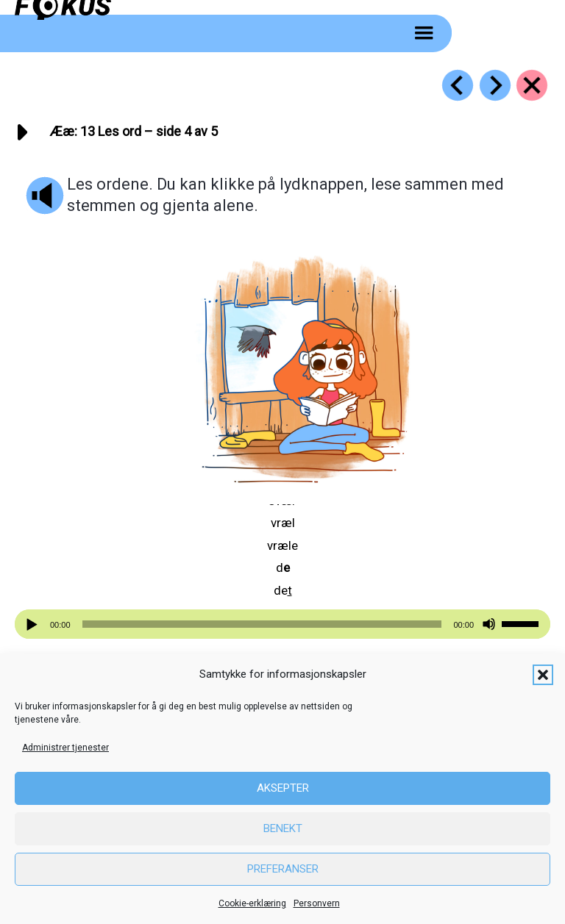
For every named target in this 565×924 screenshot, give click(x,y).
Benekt (283, 828)
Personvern (317, 903)
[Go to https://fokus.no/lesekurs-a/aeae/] (532, 85)
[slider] (262, 624)
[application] (282, 624)
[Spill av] (34, 624)
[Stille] (489, 624)
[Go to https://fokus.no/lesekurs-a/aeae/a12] (458, 85)
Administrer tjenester (65, 748)
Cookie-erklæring (252, 903)
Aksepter (283, 788)
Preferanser (283, 869)
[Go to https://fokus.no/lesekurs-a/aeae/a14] (495, 85)
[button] (543, 675)
